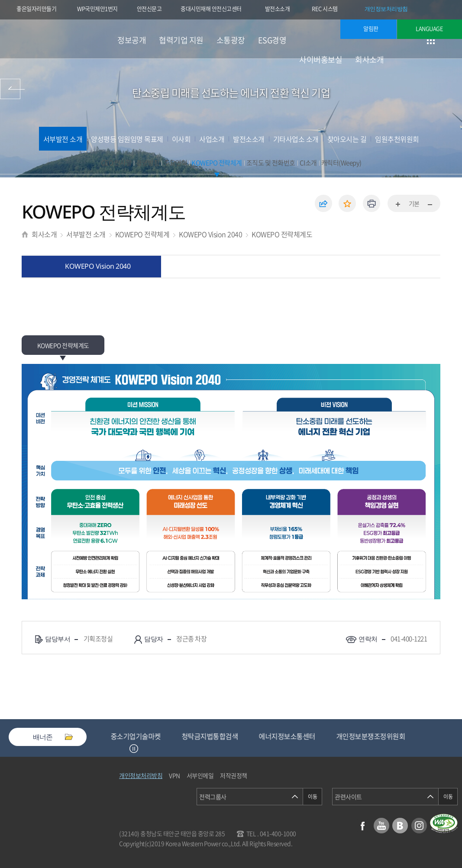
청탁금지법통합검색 (218, 736)
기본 (414, 203)
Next (145, 749)
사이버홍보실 (321, 59)
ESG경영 (272, 40)
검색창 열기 (452, 40)
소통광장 (231, 40)
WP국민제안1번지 (97, 8)
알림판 (371, 28)
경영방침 (148, 163)
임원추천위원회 (397, 139)
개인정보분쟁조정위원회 (379, 736)
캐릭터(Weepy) (341, 163)
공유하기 (323, 203)
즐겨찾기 (347, 203)
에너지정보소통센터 (295, 736)
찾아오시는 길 (347, 139)
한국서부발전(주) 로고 (56, 39)
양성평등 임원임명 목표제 (127, 139)
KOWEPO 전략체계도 (282, 234)
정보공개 (132, 40)
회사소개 (369, 59)
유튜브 (381, 826)
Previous (123, 749)
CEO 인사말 (116, 163)
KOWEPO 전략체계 (217, 163)
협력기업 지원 (181, 40)
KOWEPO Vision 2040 (210, 234)
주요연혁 (175, 163)
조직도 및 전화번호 (271, 163)
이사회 (181, 139)
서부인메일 (200, 775)
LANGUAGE (429, 28)
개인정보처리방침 (386, 9)
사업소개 (212, 139)
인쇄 (372, 203)
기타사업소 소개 (296, 139)
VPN (174, 775)
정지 (134, 749)
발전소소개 (278, 8)
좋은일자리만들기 (36, 8)
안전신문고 (149, 8)
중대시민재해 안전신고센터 (211, 8)
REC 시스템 (331, 10)
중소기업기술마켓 (144, 736)
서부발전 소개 (63, 139)
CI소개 (308, 163)
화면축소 (430, 205)
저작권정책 (234, 775)
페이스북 (362, 826)
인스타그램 (419, 826)
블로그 (400, 826)
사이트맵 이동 (431, 40)
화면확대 (398, 205)
